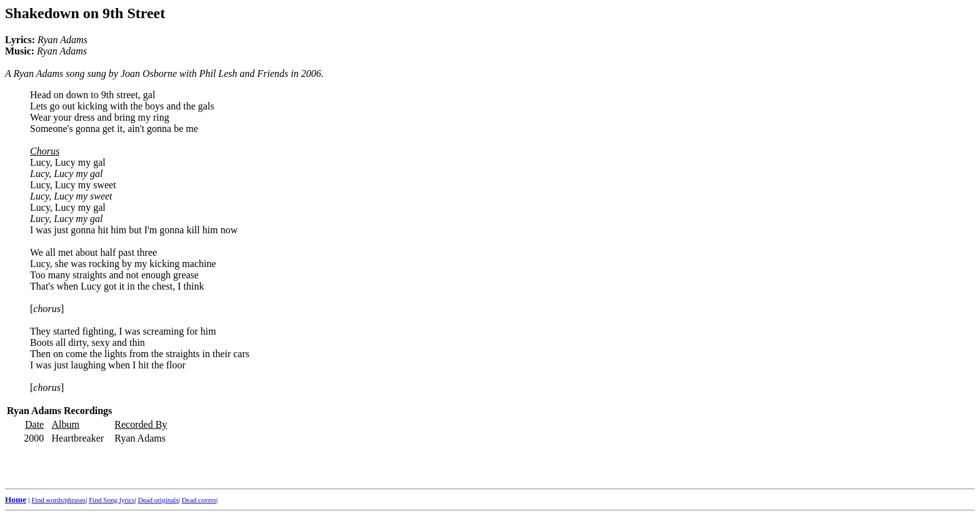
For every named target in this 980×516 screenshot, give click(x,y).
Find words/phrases (58, 500)
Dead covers (199, 500)
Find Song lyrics (112, 500)
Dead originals (158, 500)
